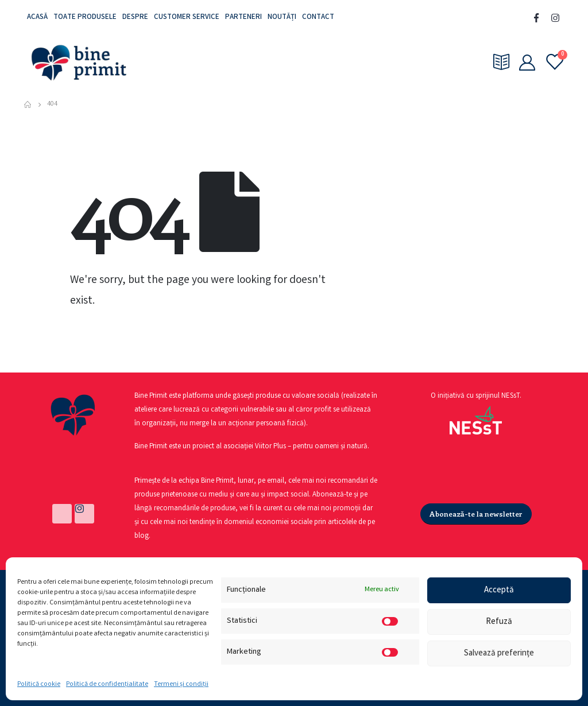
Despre (135, 18)
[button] (476, 514)
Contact (318, 18)
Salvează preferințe (499, 654)
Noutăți (282, 18)
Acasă (37, 18)
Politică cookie (39, 684)
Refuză (499, 622)
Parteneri (243, 18)
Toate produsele (85, 18)
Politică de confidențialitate (107, 684)
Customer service (187, 18)
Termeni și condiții (181, 684)
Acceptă (499, 591)
